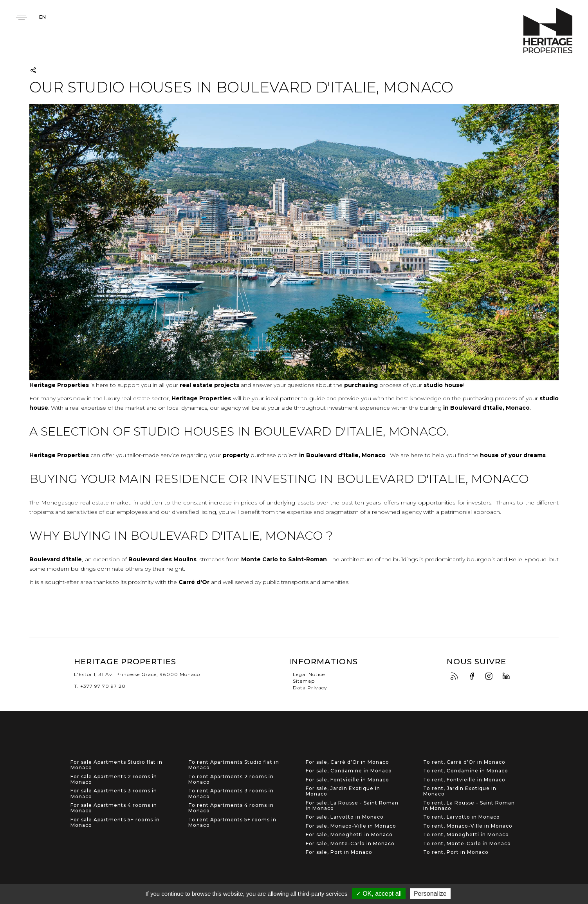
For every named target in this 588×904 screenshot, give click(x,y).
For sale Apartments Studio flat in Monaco (116, 765)
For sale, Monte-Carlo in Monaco (350, 844)
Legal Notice (309, 674)
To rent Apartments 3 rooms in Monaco (231, 794)
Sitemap (304, 681)
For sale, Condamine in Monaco (349, 771)
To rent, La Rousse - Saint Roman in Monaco (469, 806)
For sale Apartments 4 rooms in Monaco (114, 808)
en (42, 17)
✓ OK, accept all (379, 894)
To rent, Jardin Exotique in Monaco (460, 791)
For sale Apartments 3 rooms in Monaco (114, 794)
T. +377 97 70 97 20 (100, 686)
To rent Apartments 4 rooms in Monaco (231, 808)
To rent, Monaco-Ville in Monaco (468, 826)
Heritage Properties (548, 31)
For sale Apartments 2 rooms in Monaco (114, 779)
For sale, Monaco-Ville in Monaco (351, 826)
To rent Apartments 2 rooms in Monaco (231, 779)
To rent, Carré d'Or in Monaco (464, 762)
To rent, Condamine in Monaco (466, 771)
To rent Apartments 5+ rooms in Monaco (232, 823)
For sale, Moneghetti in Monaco (349, 835)
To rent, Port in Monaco (456, 852)
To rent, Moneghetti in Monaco (466, 835)
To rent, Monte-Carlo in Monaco (467, 844)
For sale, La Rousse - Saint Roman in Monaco (352, 806)
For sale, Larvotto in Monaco (345, 817)
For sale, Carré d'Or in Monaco (347, 762)
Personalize (430, 894)
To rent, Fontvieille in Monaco (464, 780)
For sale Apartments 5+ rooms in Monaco (115, 823)
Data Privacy (310, 688)
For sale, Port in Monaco (339, 852)
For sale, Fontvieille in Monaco (347, 780)
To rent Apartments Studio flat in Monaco (234, 765)
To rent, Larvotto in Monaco (462, 817)
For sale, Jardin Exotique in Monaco (343, 791)
